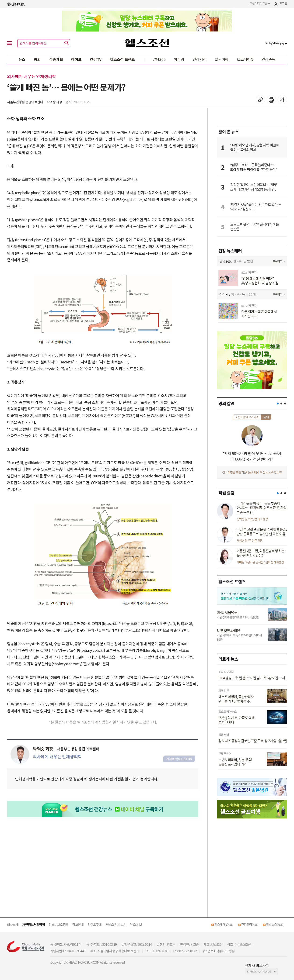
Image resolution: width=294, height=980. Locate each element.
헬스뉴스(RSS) (275, 924)
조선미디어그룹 (260, 3)
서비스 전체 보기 (116, 925)
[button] (278, 404)
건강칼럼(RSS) (250, 924)
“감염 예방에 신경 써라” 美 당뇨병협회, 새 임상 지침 (260, 281)
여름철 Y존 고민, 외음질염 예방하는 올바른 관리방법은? (261, 553)
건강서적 (199, 59)
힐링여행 (222, 59)
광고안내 (78, 925)
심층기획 (56, 59)
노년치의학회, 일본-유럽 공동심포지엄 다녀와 (235, 762)
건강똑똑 (269, 59)
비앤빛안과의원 (229, 630)
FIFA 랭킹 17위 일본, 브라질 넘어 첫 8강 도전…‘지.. (252, 678)
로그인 (283, 3)
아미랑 (179, 59)
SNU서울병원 (227, 612)
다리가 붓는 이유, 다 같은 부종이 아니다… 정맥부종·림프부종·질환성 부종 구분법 (262, 508)
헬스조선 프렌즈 (122, 59)
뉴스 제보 (136, 925)
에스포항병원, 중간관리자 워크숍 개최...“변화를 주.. (236, 699)
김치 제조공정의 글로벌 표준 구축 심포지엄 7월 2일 (253, 741)
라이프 (76, 59)
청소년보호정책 (58, 925)
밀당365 (159, 59)
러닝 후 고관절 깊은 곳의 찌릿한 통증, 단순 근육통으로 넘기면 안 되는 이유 (262, 531)
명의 (37, 59)
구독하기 (278, 261)
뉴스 (22, 59)
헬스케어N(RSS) (224, 924)
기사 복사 (260, 100)
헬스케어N (245, 59)
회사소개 (13, 925)
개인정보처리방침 (34, 925)
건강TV (96, 59)
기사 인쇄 (271, 100)
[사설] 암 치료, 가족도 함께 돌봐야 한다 (236, 720)
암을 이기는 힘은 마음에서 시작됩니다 (259, 314)
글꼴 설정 (282, 100)
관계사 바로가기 (257, 965)
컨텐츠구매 (95, 925)
